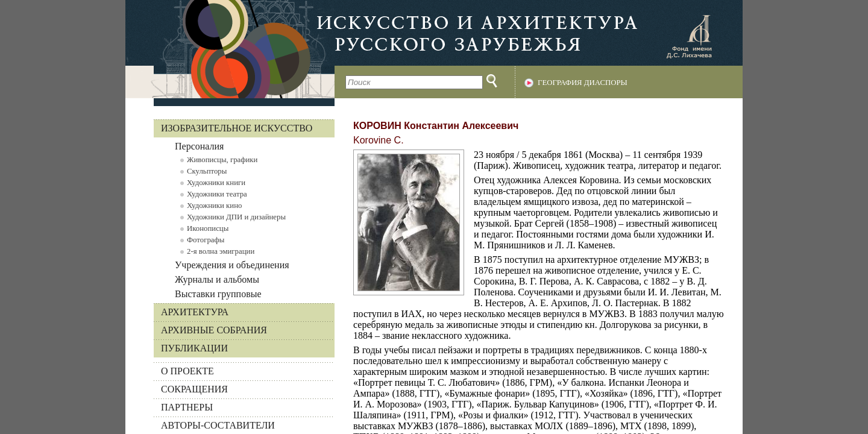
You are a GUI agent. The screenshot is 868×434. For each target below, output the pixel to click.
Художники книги (216, 183)
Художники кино (214, 206)
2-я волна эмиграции (221, 251)
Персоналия (199, 146)
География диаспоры (583, 83)
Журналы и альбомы (217, 279)
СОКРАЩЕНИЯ (194, 389)
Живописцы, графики (222, 160)
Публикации (194, 348)
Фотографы (206, 240)
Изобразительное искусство (237, 128)
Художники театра (217, 194)
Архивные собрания (214, 330)
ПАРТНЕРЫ (187, 407)
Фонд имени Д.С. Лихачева (689, 36)
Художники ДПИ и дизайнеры (236, 217)
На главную (230, 49)
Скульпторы (207, 171)
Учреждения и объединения (232, 265)
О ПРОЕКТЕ (187, 371)
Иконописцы (208, 228)
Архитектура (195, 312)
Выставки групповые (218, 294)
